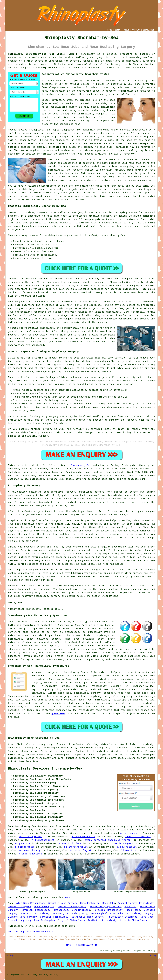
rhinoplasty (134, 61)
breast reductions (31, 854)
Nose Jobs (109, 903)
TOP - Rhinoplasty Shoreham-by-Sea (31, 932)
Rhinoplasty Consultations (72, 910)
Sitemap (10, 956)
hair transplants (30, 837)
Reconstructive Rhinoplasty (136, 903)
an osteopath (129, 833)
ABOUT (126, 30)
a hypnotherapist (43, 840)
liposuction (129, 850)
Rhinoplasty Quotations (105, 907)
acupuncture (23, 844)
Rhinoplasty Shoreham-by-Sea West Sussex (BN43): (43, 54)
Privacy (153, 956)
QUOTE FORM (58, 714)
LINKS (118, 30)
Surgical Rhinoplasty (54, 917)
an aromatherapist (76, 847)
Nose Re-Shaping (44, 920)
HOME (110, 30)
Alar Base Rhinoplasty (31, 903)
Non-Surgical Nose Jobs (107, 913)
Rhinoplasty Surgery (140, 913)
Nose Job (130, 907)
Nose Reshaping (90, 903)
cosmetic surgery (122, 844)
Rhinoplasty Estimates (123, 917)
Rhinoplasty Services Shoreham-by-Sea (45, 769)
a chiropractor (25, 847)
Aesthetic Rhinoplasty (102, 920)
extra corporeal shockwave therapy (108, 840)
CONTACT (136, 30)
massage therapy (30, 850)
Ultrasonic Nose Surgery (88, 917)
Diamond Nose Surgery (22, 917)
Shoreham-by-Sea (81, 465)
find (19, 744)
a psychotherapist (83, 837)
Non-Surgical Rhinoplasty (70, 913)
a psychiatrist (127, 847)
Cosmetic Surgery (19, 907)
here (67, 897)
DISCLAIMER (148, 30)
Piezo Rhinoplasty (20, 920)
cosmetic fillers (70, 844)
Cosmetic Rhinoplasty (72, 907)
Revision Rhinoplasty (36, 910)
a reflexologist (81, 850)
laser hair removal (138, 837)
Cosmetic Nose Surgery (63, 903)
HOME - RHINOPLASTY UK (81, 945)
